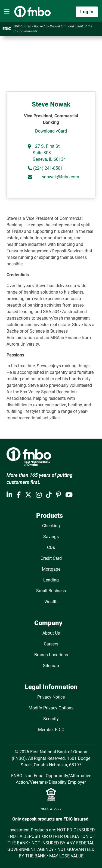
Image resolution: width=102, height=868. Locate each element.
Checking (51, 526)
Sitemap (51, 666)
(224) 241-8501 (47, 168)
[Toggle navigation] (7, 12)
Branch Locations (51, 655)
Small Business (51, 591)
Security (51, 719)
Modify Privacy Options (51, 708)
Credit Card (51, 558)
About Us (51, 633)
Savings (51, 537)
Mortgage (51, 569)
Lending (51, 580)
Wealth (51, 602)
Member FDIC (51, 730)
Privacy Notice (51, 697)
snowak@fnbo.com (61, 177)
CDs (51, 547)
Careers (51, 644)
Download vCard (51, 131)
